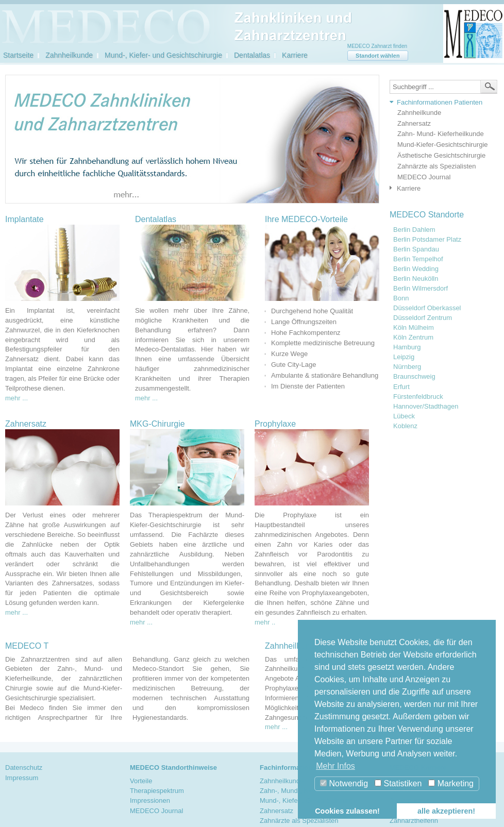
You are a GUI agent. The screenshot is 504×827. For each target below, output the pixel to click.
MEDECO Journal (424, 177)
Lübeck (404, 416)
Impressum (22, 778)
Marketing (451, 783)
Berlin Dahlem (414, 230)
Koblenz (405, 426)
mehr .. (265, 622)
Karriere (295, 55)
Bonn (401, 298)
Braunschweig (414, 377)
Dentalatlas (252, 55)
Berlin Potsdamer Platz (427, 240)
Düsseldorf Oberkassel (427, 308)
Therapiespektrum (157, 791)
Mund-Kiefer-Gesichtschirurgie (443, 145)
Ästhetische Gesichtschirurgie (441, 155)
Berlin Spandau (416, 249)
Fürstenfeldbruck (418, 397)
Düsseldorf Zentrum (423, 318)
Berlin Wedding (416, 269)
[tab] (441, 103)
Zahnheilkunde (69, 55)
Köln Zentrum (413, 337)
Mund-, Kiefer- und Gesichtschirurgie (163, 55)
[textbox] (443, 87)
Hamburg (407, 347)
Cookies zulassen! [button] (347, 811)
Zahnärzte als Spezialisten (436, 166)
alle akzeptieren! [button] (446, 811)
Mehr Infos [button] (335, 766)
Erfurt (401, 387)
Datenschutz (24, 767)
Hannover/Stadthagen (426, 407)
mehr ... (16, 398)
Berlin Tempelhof (418, 259)
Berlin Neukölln (416, 279)
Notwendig (344, 783)
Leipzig (404, 357)
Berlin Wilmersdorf (421, 289)
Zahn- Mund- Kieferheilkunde (441, 134)
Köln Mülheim (414, 328)
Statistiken (398, 783)
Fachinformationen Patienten (440, 102)
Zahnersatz (414, 123)
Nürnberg (407, 367)
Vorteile (141, 781)
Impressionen (150, 800)
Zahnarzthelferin (414, 821)
